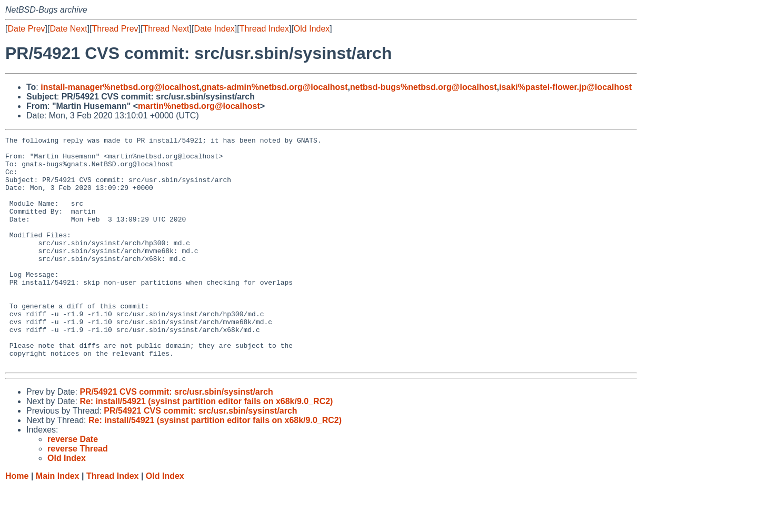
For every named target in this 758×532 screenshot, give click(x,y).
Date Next (68, 29)
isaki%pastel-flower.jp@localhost (565, 87)
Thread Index (264, 29)
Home (17, 522)
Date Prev (26, 29)
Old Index (312, 29)
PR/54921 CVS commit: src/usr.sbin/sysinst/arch (176, 438)
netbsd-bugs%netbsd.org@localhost (423, 87)
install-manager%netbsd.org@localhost (120, 87)
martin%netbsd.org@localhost (199, 106)
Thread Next (166, 29)
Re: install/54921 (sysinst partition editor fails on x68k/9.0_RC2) (206, 447)
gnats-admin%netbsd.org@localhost (275, 87)
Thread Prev (115, 29)
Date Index (214, 29)
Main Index (58, 522)
